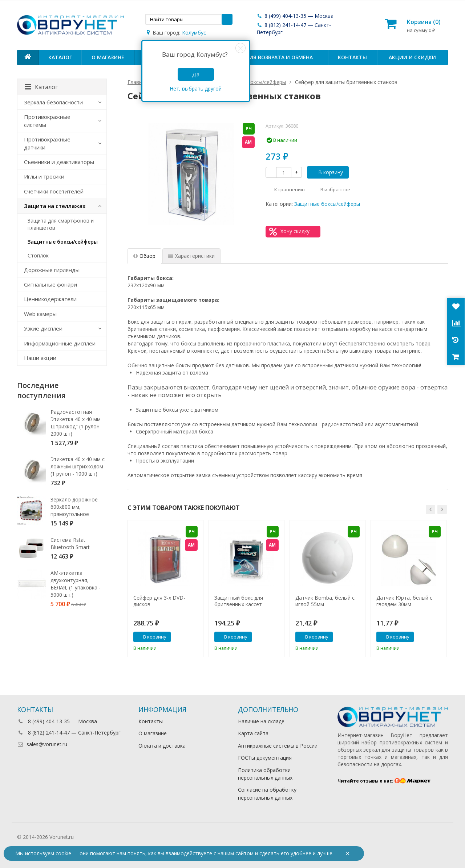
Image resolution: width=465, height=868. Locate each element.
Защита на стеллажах (55, 206)
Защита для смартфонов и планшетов (61, 224)
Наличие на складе (261, 721)
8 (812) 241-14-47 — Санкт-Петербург (69, 733)
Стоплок (38, 255)
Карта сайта (253, 733)
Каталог (60, 57)
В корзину (327, 172)
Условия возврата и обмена (272, 57)
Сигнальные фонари (50, 284)
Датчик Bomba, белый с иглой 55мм (325, 601)
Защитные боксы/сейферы (327, 204)
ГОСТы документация (265, 758)
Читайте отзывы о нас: (384, 781)
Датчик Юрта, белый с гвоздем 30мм (404, 601)
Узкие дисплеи (43, 328)
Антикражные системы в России (278, 746)
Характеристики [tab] (191, 256)
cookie (63, 853)
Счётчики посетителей (54, 191)
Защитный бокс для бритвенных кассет (239, 601)
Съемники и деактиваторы (59, 162)
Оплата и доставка (162, 746)
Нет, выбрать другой (196, 89)
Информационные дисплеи (60, 343)
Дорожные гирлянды (52, 270)
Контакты (352, 57)
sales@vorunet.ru (42, 744)
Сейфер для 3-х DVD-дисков (159, 601)
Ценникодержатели (50, 299)
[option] (165, 589)
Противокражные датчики (47, 143)
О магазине (108, 57)
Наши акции (40, 358)
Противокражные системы (47, 121)
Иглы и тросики (44, 176)
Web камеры (40, 314)
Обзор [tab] (144, 256)
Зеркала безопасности (53, 102)
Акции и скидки (412, 57)
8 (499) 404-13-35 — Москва (295, 16)
